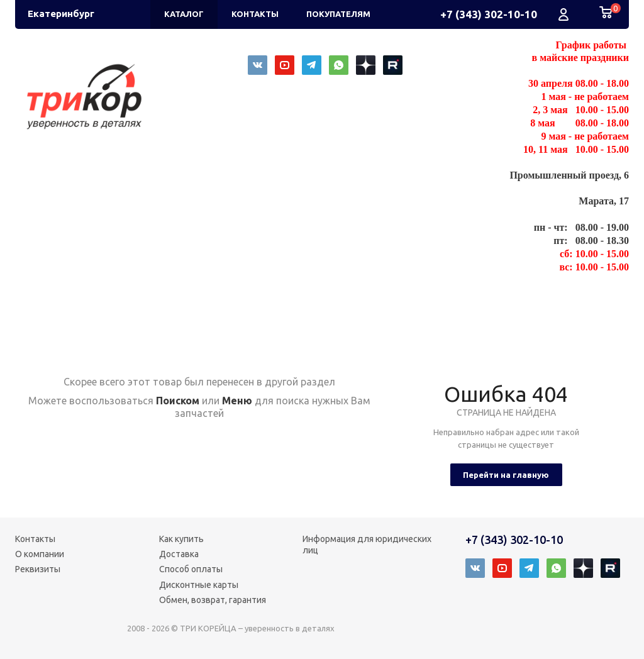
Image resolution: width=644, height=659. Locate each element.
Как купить (181, 539)
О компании (40, 554)
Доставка (179, 554)
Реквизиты (38, 569)
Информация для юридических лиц (367, 545)
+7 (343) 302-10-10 (489, 14)
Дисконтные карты (199, 585)
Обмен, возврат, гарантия (213, 600)
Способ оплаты (191, 569)
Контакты (35, 539)
